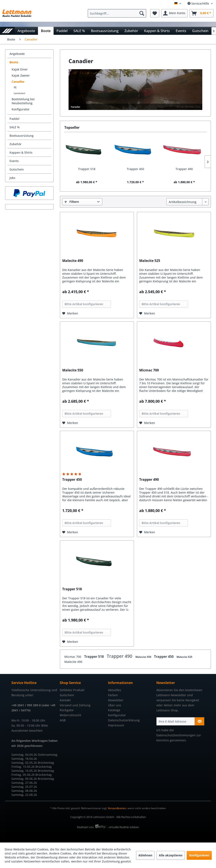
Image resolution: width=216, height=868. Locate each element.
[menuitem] (118, 13)
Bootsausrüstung (22, 136)
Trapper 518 (87, 169)
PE (15, 87)
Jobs (12, 178)
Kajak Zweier (21, 75)
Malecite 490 (73, 261)
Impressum (116, 725)
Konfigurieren (199, 855)
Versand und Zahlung (75, 705)
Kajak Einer (20, 69)
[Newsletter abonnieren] (200, 721)
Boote (14, 62)
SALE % (15, 127)
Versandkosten (117, 808)
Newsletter (116, 700)
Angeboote (17, 54)
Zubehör (16, 144)
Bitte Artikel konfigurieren (84, 304)
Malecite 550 (73, 370)
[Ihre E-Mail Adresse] (176, 721)
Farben (113, 695)
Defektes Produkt (72, 690)
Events (14, 161)
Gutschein (17, 169)
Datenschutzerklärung (124, 720)
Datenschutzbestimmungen (176, 735)
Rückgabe (67, 710)
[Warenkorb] (201, 13)
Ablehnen (145, 855)
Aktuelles (115, 690)
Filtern (72, 202)
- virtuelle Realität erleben (123, 827)
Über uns (115, 705)
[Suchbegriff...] (117, 13)
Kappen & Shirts (21, 152)
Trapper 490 (184, 169)
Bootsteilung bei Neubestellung (23, 101)
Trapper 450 (135, 169)
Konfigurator (21, 109)
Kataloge (114, 710)
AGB (63, 720)
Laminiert (20, 93)
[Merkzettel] (155, 13)
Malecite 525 (150, 261)
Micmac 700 (149, 370)
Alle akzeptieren (171, 855)
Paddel (14, 119)
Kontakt (65, 700)
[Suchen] (142, 13)
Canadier (18, 82)
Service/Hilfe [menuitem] (199, 3)
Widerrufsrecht (70, 715)
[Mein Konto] (174, 13)
